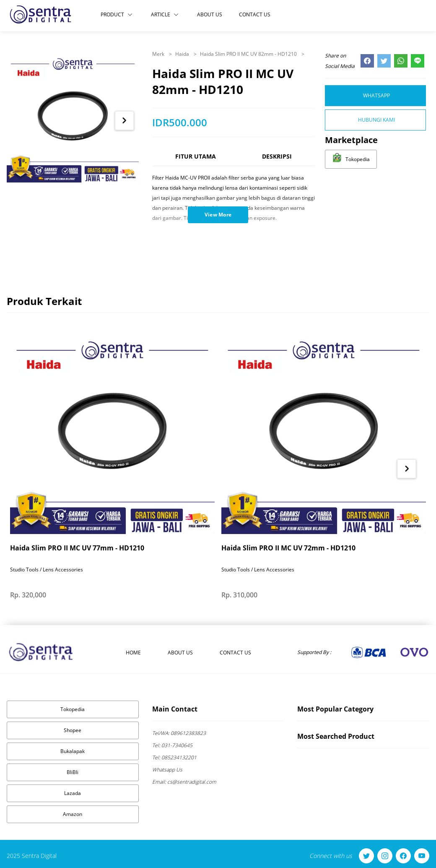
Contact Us (255, 14)
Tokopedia (73, 709)
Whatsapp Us (167, 770)
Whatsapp (376, 95)
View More (218, 215)
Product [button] (117, 14)
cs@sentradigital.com (184, 782)
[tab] (196, 160)
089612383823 (179, 733)
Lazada (73, 793)
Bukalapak (73, 751)
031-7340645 (172, 745)
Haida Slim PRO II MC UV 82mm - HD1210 (249, 54)
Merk (159, 54)
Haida (183, 54)
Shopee (73, 730)
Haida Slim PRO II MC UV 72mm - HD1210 (288, 548)
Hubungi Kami (376, 120)
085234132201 (174, 757)
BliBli (73, 772)
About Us (210, 14)
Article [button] (165, 14)
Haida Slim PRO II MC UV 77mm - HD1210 (77, 548)
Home (133, 653)
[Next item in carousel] (124, 121)
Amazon (73, 814)
